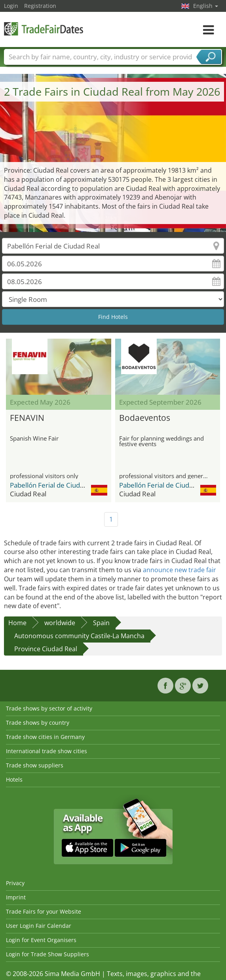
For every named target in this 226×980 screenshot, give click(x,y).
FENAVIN (27, 418)
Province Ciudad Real (46, 649)
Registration (40, 6)
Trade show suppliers (35, 765)
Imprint (16, 897)
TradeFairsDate (44, 29)
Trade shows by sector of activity (49, 708)
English (206, 6)
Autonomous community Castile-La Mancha (79, 636)
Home (17, 623)
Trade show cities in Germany (45, 737)
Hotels (14, 779)
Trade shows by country (38, 723)
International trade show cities (47, 751)
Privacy (15, 883)
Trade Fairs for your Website (44, 911)
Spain (101, 623)
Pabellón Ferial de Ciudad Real (56, 485)
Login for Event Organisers (41, 940)
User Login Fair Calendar (39, 926)
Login (11, 6)
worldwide (60, 623)
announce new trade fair (179, 570)
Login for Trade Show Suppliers (47, 954)
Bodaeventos (145, 418)
